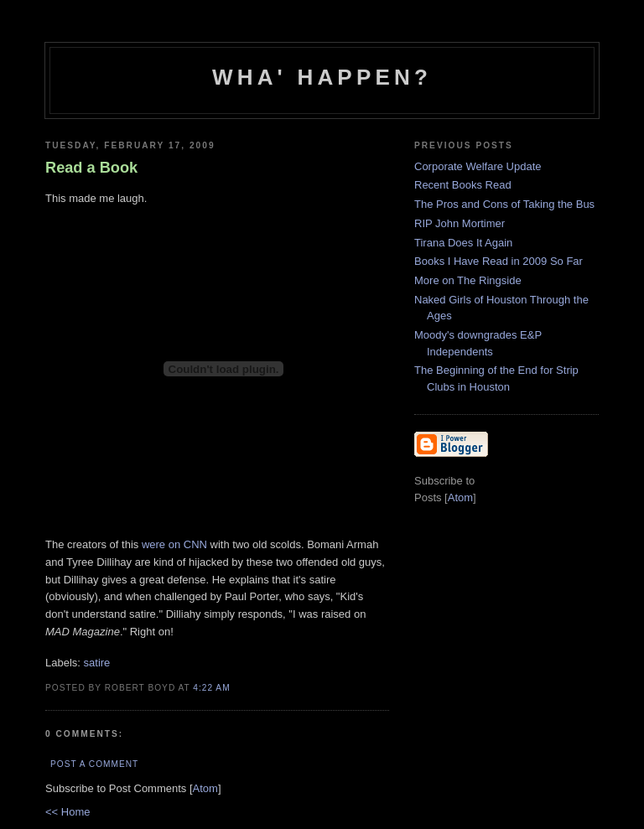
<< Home (68, 812)
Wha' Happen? (322, 77)
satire (97, 663)
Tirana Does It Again (463, 243)
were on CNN (174, 544)
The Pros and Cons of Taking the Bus (504, 204)
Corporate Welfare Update (478, 166)
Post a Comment (94, 764)
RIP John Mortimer (460, 223)
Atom (205, 788)
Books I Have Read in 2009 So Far (499, 261)
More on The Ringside (468, 280)
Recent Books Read (463, 185)
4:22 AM (211, 688)
